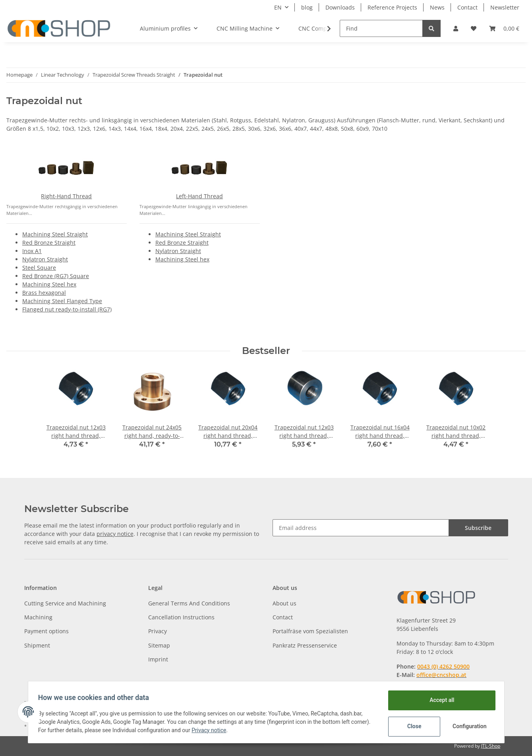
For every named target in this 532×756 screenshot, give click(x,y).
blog (307, 7)
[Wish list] (474, 28)
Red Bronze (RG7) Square (56, 276)
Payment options (46, 631)
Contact (467, 7)
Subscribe (478, 528)
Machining (38, 617)
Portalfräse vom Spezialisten (310, 631)
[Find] (381, 28)
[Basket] (504, 28)
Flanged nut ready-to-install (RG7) (67, 309)
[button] (456, 28)
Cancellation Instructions (181, 617)
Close (411, 726)
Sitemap (159, 645)
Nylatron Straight (45, 259)
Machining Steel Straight (55, 234)
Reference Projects (392, 7)
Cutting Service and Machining (65, 603)
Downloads (340, 7)
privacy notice (115, 534)
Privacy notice (232, 730)
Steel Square (39, 268)
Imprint (158, 659)
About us (284, 603)
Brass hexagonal (44, 293)
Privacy (158, 631)
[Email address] (361, 528)
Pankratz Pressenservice (305, 645)
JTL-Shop (491, 746)
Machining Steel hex (49, 284)
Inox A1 (32, 251)
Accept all (439, 700)
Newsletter (505, 7)
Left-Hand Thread (199, 196)
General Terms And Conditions (189, 603)
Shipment (37, 645)
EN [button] (278, 7)
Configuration (468, 726)
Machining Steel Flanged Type (62, 301)
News (437, 7)
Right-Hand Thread (66, 196)
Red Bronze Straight (49, 243)
